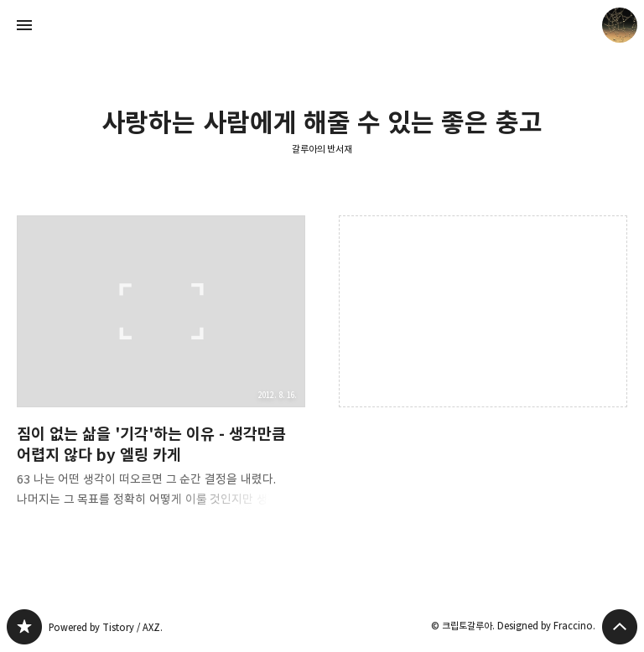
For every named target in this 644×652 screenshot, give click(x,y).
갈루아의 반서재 (322, 149)
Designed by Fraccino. (546, 626)
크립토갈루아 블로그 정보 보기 (620, 25)
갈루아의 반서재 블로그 (24, 627)
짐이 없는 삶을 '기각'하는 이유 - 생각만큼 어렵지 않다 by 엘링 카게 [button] (161, 375)
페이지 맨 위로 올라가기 (620, 627)
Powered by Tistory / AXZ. (106, 627)
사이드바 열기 (24, 25)
